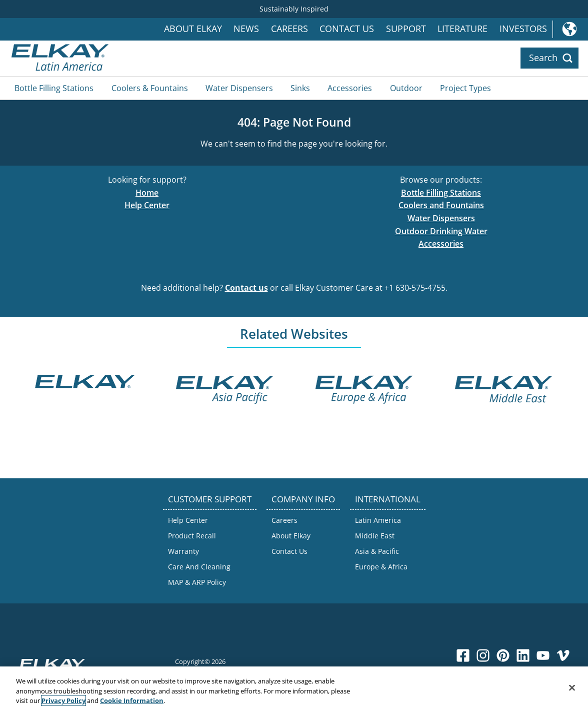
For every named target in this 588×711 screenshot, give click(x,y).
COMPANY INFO (303, 499)
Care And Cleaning (199, 567)
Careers (289, 29)
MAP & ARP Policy (197, 582)
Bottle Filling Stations (54, 88)
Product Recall (192, 536)
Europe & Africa (381, 567)
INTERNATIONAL (388, 499)
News (246, 29)
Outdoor (406, 88)
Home (147, 193)
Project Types (465, 88)
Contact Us (347, 29)
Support (406, 29)
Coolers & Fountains (150, 88)
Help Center (147, 205)
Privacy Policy (63, 701)
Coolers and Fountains (441, 205)
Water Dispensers (239, 88)
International (570, 29)
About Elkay (193, 29)
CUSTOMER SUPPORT (210, 499)
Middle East (375, 536)
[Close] (572, 688)
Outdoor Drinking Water (441, 231)
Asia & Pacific (377, 551)
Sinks (300, 88)
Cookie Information (132, 701)
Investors (523, 29)
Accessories (350, 88)
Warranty (183, 551)
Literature (462, 29)
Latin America (378, 520)
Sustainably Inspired (294, 9)
